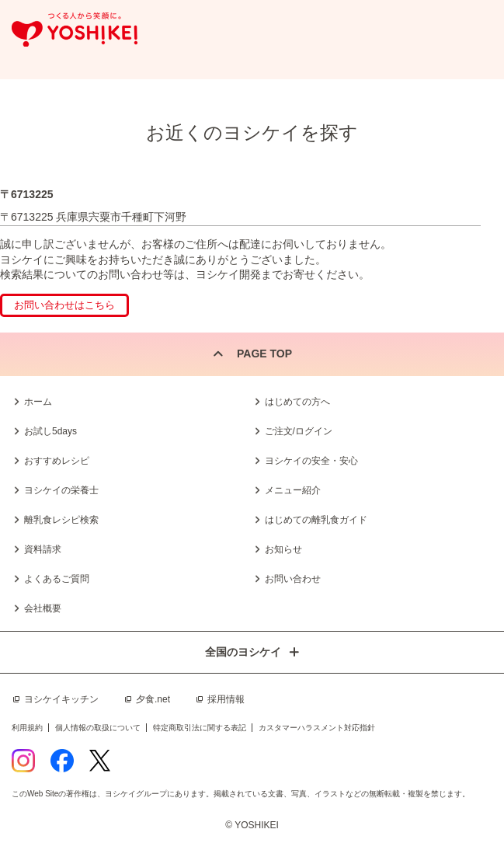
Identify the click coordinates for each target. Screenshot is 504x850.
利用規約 (27, 728)
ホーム (38, 402)
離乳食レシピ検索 (61, 520)
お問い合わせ (293, 579)
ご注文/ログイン (299, 431)
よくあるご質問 (57, 579)
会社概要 (43, 608)
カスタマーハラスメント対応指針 (317, 728)
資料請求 (43, 549)
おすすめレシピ (57, 461)
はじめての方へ (297, 402)
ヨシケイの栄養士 (61, 490)
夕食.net (153, 699)
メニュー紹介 (293, 490)
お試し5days (50, 431)
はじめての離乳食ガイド (316, 520)
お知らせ (283, 549)
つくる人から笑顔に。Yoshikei (75, 30)
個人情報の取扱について (98, 728)
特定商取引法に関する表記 (200, 728)
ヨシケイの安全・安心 (311, 461)
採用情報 (226, 699)
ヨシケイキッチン (61, 699)
